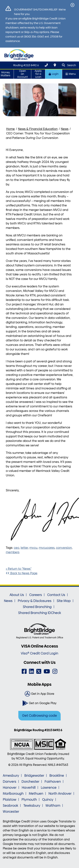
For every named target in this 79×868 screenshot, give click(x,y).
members (13, 552)
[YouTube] (47, 671)
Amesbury (11, 776)
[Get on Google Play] (39, 703)
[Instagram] (55, 671)
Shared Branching (37, 607)
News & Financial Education (38, 129)
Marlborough (13, 794)
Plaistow (10, 800)
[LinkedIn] (31, 671)
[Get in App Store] (39, 694)
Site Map (64, 601)
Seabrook (10, 806)
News (65, 129)
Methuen (36, 794)
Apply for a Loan (38, 74)
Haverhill (29, 788)
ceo (17, 548)
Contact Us (56, 595)
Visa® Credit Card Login (39, 653)
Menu (71, 74)
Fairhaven (53, 782)
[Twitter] (39, 671)
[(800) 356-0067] (46, 65)
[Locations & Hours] (55, 65)
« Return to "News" (19, 569)
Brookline (57, 776)
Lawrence (49, 788)
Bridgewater (34, 776)
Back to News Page (22, 573)
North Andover (60, 794)
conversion (64, 548)
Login (54, 74)
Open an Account (22, 74)
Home (10, 129)
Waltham (53, 806)
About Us (17, 595)
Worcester (11, 812)
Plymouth (29, 800)
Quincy (48, 800)
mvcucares (47, 548)
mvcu (33, 548)
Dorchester (30, 782)
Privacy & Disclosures (35, 601)
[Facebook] (24, 671)
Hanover (10, 788)
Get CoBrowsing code (39, 716)
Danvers (10, 782)
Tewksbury (32, 806)
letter (24, 548)
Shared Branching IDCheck (40, 613)
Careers (36, 595)
